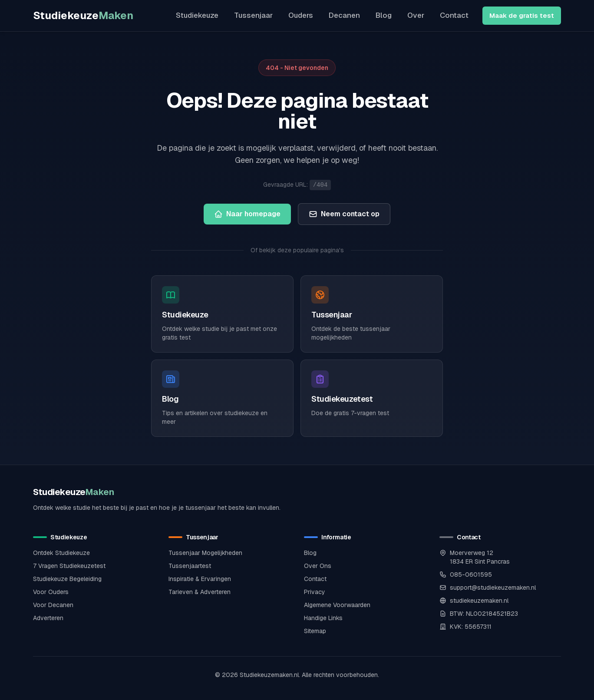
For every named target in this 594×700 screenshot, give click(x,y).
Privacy (315, 592)
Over (416, 15)
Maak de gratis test (522, 15)
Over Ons (318, 566)
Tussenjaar (253, 15)
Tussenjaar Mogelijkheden (205, 553)
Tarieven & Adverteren (200, 592)
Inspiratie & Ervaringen (200, 579)
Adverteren (48, 618)
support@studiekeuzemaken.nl (493, 588)
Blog (384, 15)
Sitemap (315, 631)
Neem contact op (344, 214)
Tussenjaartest (190, 566)
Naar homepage (247, 214)
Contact (454, 15)
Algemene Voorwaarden (337, 605)
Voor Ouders (51, 592)
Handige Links (323, 618)
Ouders (301, 15)
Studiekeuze (83, 15)
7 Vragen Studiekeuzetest (69, 566)
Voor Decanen (53, 605)
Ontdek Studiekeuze (61, 553)
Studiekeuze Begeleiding (67, 579)
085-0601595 (471, 575)
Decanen (344, 15)
